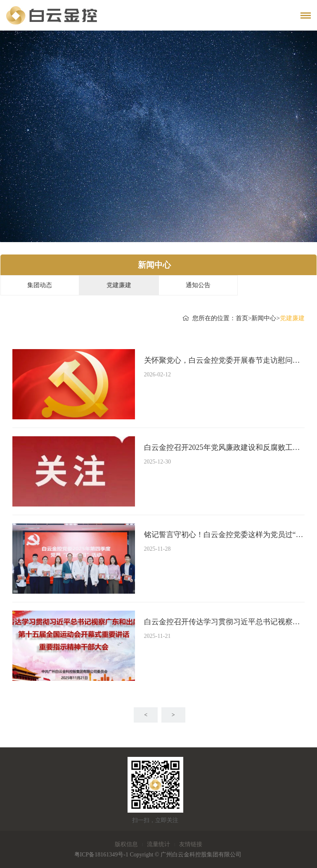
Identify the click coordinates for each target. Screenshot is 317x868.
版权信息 (126, 844)
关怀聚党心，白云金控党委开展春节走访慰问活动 (224, 360)
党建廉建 (119, 285)
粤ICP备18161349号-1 (101, 855)
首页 (242, 318)
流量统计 (158, 844)
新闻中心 (264, 318)
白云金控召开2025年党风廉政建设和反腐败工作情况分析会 (224, 447)
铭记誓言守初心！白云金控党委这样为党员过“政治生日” (224, 535)
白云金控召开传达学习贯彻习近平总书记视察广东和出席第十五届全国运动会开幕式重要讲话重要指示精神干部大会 (224, 622)
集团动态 (40, 285)
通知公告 (198, 285)
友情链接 (191, 844)
